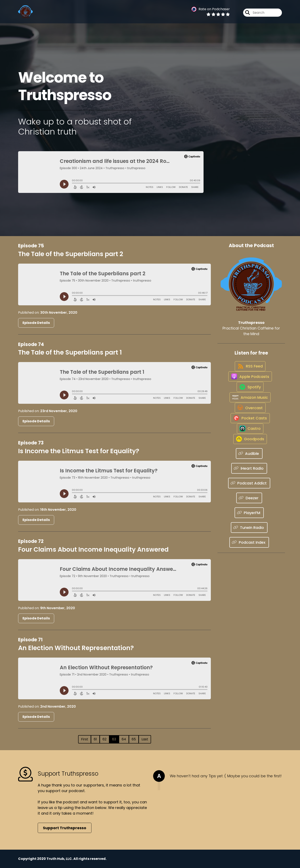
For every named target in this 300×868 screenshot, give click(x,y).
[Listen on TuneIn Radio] (249, 564)
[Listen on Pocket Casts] (249, 445)
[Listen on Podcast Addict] (249, 519)
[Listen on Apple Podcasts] (249, 385)
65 (134, 739)
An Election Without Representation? (76, 648)
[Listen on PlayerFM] (249, 549)
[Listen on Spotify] (249, 400)
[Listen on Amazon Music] (249, 415)
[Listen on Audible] (249, 490)
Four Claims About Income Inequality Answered (93, 550)
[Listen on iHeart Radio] (249, 505)
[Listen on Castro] (249, 460)
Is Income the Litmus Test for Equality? (79, 451)
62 (104, 739)
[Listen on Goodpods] (249, 475)
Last (145, 739)
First (85, 739)
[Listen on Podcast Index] (249, 579)
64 (124, 739)
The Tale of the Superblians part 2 (71, 254)
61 (95, 739)
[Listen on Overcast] (249, 430)
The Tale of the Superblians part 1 (70, 352)
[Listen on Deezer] (249, 534)
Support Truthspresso (65, 828)
